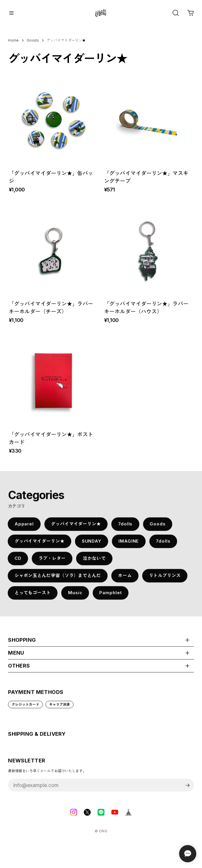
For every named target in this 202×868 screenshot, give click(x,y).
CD (18, 562)
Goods (158, 527)
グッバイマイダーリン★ (76, 527)
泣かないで (94, 562)
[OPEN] (176, 13)
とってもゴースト (33, 596)
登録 (188, 788)
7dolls (125, 527)
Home (13, 40)
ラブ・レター (52, 562)
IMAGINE (129, 544)
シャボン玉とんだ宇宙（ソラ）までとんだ (58, 579)
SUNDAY (92, 544)
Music (75, 596)
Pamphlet (110, 596)
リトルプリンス (165, 579)
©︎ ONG (101, 834)
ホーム (125, 579)
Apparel (24, 527)
